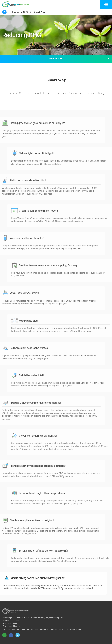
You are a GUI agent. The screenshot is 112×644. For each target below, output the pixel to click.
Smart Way (39, 12)
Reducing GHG (20, 12)
